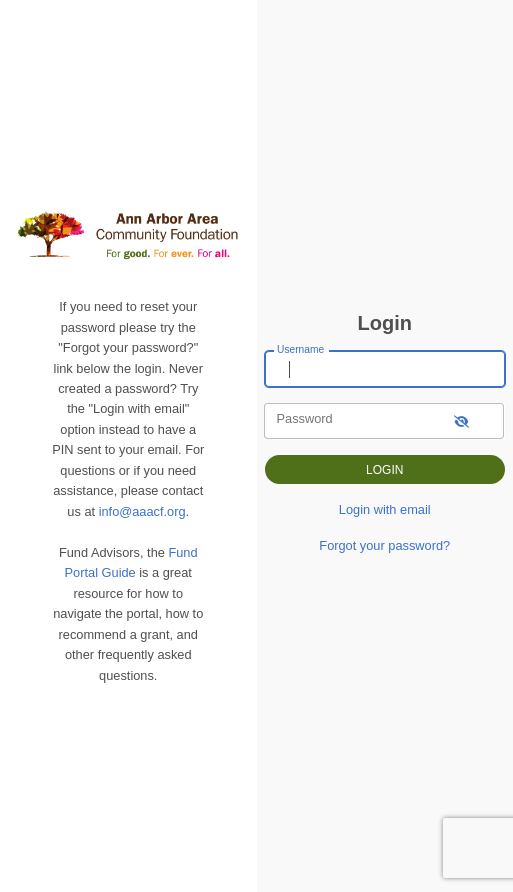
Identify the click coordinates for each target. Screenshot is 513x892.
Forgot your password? (384, 545)
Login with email (385, 509)
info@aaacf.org (142, 511)
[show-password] (461, 420)
